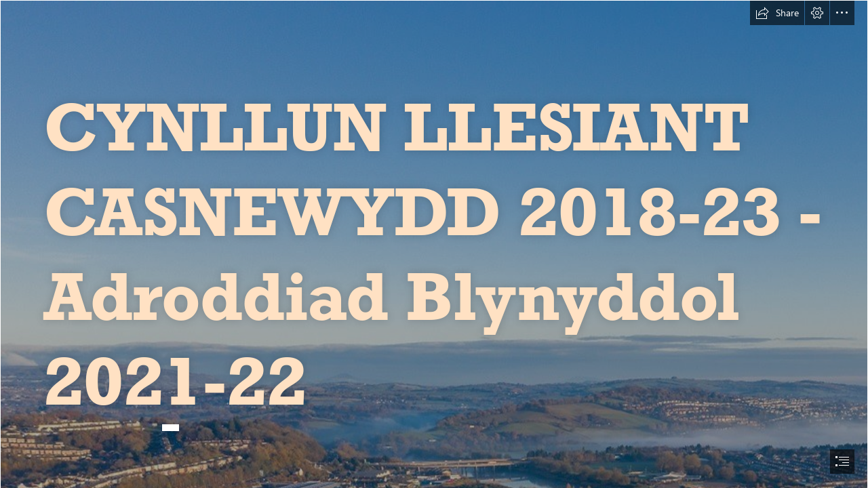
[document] (434, 244)
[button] (777, 13)
